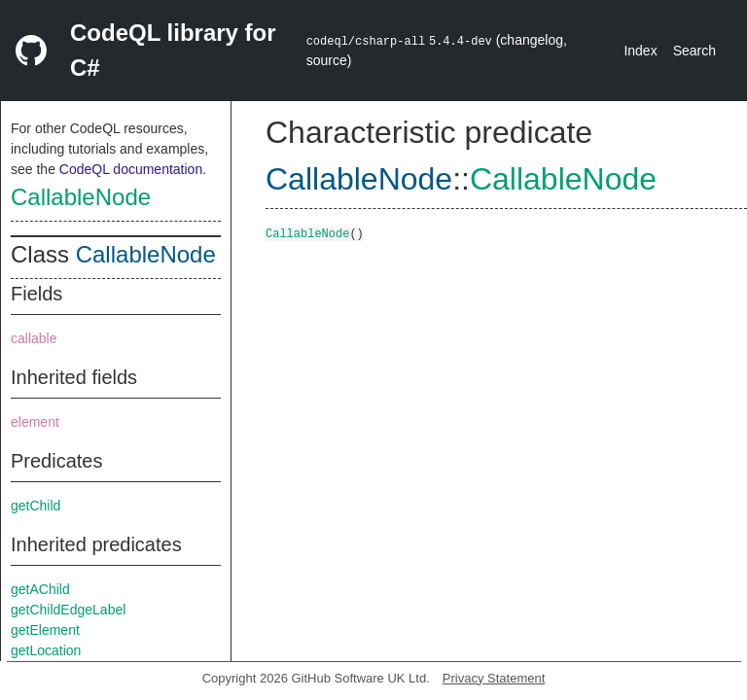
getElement (45, 630)
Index (640, 51)
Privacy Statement (494, 678)
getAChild (40, 589)
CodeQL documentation (131, 169)
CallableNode (81, 197)
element (35, 422)
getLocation (46, 650)
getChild (36, 506)
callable (34, 338)
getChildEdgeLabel (68, 610)
